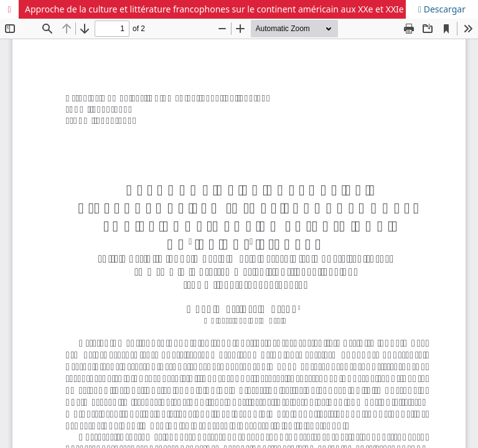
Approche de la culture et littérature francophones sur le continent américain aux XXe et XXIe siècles (229, 9)
